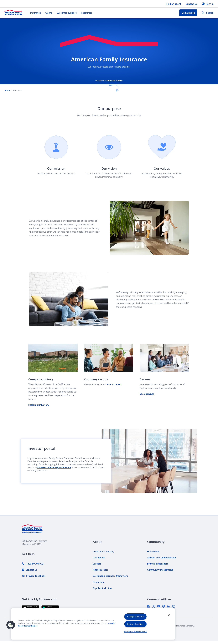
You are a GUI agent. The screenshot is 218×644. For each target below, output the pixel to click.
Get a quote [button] (188, 13)
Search (208, 13)
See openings (147, 394)
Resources (87, 13)
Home (7, 90)
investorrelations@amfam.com (54, 467)
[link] (33, 564)
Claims (49, 13)
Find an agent (174, 4)
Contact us (192, 4)
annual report (114, 384)
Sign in (208, 4)
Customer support (67, 13)
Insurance (36, 13)
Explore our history (39, 405)
